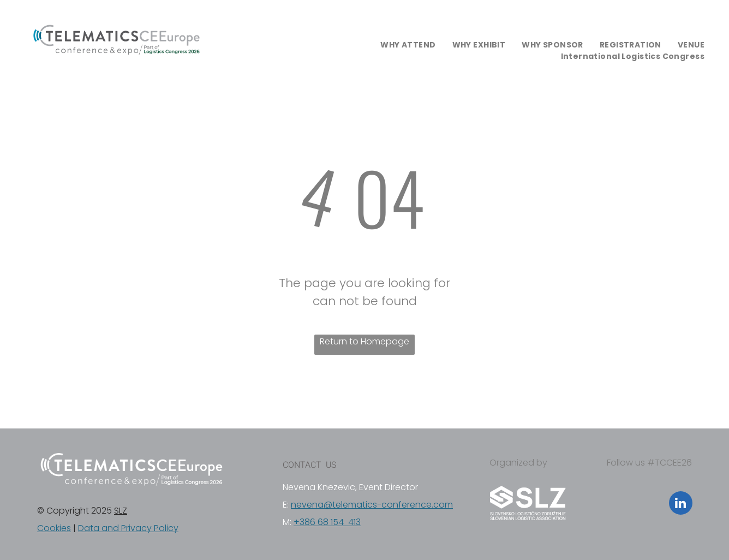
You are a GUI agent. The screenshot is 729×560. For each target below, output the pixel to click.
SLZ (121, 511)
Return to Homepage (364, 341)
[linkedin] (681, 504)
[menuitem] (408, 45)
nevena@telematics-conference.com (372, 505)
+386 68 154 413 (327, 522)
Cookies (54, 528)
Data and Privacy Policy (128, 528)
